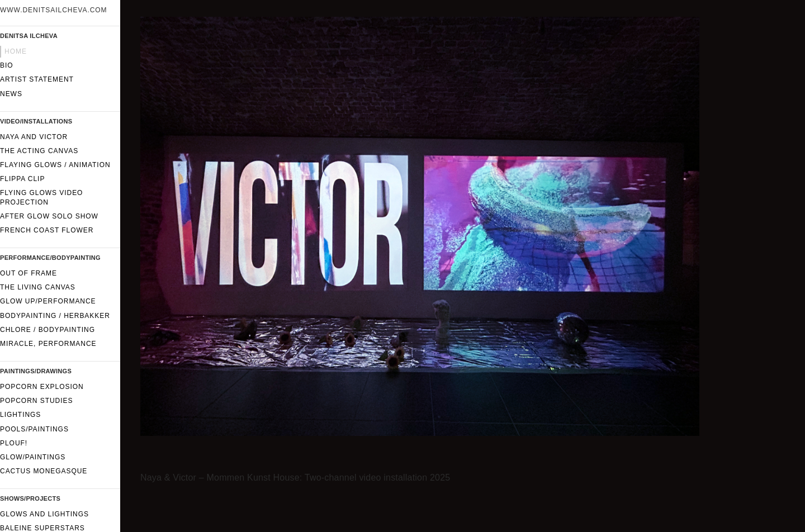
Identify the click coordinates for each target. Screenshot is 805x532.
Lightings (20, 415)
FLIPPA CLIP (22, 179)
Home (16, 51)
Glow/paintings (33, 457)
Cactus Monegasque (44, 471)
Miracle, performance (48, 344)
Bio (7, 65)
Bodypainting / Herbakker (55, 316)
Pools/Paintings (34, 429)
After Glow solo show (49, 216)
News (11, 94)
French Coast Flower (47, 230)
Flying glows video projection (41, 197)
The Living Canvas (38, 287)
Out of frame (29, 273)
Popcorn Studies (36, 401)
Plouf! (14, 443)
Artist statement (37, 79)
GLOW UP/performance (48, 301)
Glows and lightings (44, 514)
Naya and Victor (34, 137)
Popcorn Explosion (42, 387)
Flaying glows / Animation (55, 165)
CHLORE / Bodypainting (48, 330)
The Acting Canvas (39, 151)
